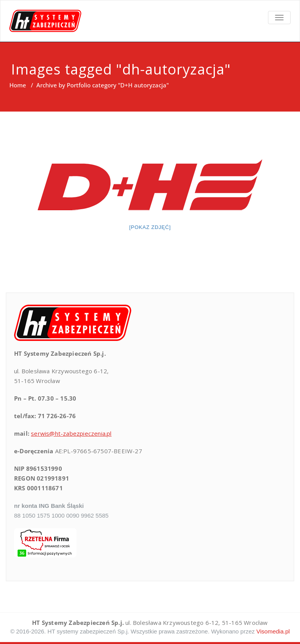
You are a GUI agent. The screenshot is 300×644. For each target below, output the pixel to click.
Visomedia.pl (273, 631)
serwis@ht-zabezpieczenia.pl (71, 433)
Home (18, 85)
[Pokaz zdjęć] (150, 227)
